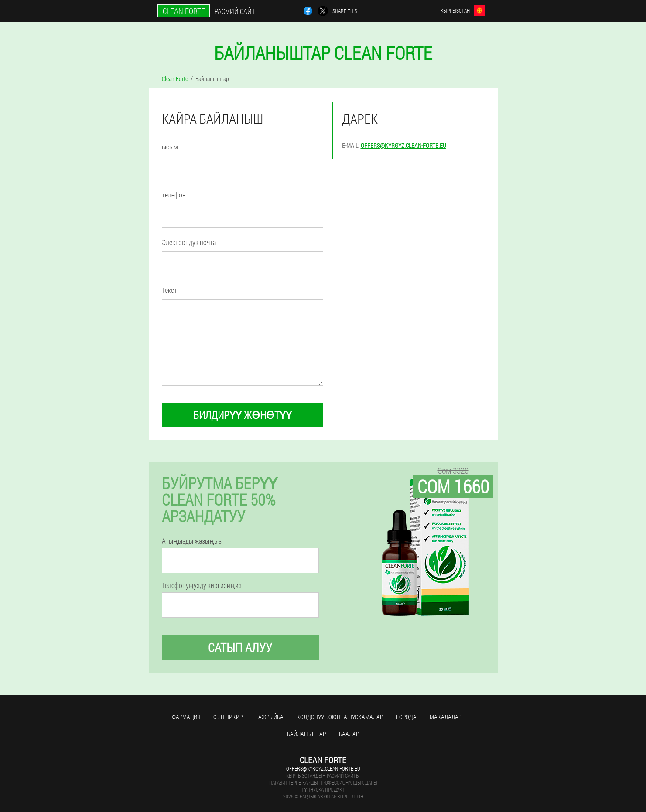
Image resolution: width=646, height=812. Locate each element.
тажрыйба (270, 717)
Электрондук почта (189, 242)
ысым (170, 147)
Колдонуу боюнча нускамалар (340, 717)
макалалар (446, 717)
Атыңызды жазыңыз (192, 541)
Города (406, 717)
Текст (169, 290)
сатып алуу (240, 647)
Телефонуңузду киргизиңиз (202, 585)
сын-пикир (228, 717)
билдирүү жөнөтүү (243, 415)
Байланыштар (306, 734)
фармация (186, 717)
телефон (174, 195)
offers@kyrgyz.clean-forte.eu (403, 145)
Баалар (349, 734)
